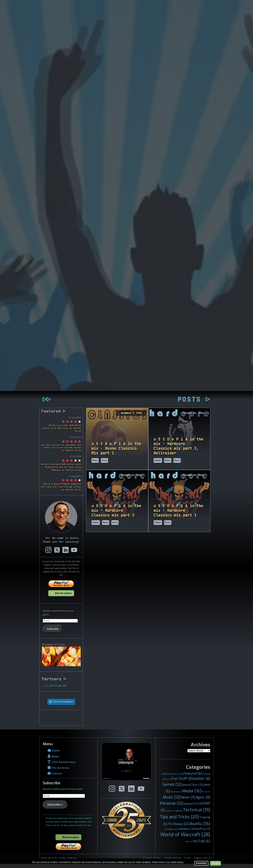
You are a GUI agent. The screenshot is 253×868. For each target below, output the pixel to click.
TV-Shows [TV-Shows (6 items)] (178, 828)
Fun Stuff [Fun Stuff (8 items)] (182, 783)
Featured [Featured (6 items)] (193, 778)
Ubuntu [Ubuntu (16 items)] (199, 828)
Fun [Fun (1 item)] (169, 783)
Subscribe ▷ (55, 809)
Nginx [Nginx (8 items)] (203, 801)
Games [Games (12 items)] (172, 789)
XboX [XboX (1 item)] (189, 846)
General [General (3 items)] (188, 789)
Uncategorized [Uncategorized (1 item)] (172, 833)
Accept (215, 863)
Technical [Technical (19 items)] (197, 814)
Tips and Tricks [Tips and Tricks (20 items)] (179, 821)
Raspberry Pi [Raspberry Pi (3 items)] (192, 808)
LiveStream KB (56, 690)
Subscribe (53, 633)
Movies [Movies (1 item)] (206, 796)
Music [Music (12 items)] (172, 801)
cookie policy (177, 862)
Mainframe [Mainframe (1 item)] (176, 796)
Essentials (201, 863)
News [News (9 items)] (188, 801)
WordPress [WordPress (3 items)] (202, 833)
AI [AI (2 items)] (164, 778)
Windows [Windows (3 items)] (187, 833)
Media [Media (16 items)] (192, 795)
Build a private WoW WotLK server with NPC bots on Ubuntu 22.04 (62, 432)
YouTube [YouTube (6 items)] (201, 845)
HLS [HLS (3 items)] (198, 789)
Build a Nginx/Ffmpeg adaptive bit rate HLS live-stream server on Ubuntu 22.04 (61, 491)
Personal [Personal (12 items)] (172, 807)
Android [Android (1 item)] (172, 778)
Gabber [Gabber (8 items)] (202, 783)
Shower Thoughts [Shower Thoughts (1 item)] (174, 815)
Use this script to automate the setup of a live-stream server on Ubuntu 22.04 (61, 452)
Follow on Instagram (63, 706)
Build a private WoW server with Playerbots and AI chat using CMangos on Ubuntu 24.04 (61, 471)
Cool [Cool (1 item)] (180, 778)
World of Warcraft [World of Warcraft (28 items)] (185, 839)
